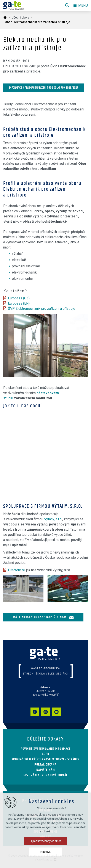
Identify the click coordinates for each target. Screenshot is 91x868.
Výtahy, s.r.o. (53, 519)
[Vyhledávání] (67, 5)
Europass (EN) (19, 303)
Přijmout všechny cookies (45, 841)
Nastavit (45, 852)
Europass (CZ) (19, 298)
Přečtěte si (16, 570)
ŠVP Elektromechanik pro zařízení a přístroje (42, 309)
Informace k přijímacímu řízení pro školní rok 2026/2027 (43, 88)
